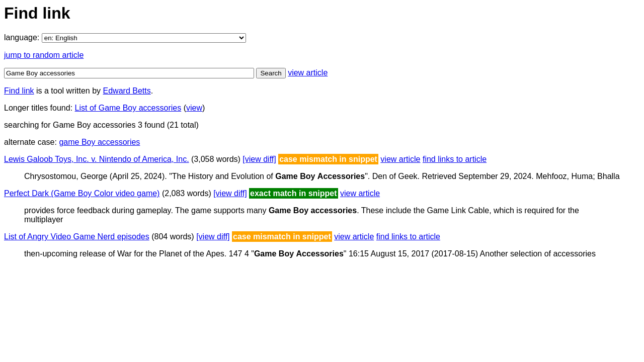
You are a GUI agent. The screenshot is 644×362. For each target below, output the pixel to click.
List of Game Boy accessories (128, 108)
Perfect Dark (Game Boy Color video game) (82, 193)
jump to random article (44, 55)
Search (271, 73)
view (194, 108)
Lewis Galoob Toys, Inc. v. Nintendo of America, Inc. (97, 159)
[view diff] (259, 159)
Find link (19, 91)
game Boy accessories (99, 142)
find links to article (455, 159)
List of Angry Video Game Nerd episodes (77, 237)
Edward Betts (127, 91)
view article (308, 73)
